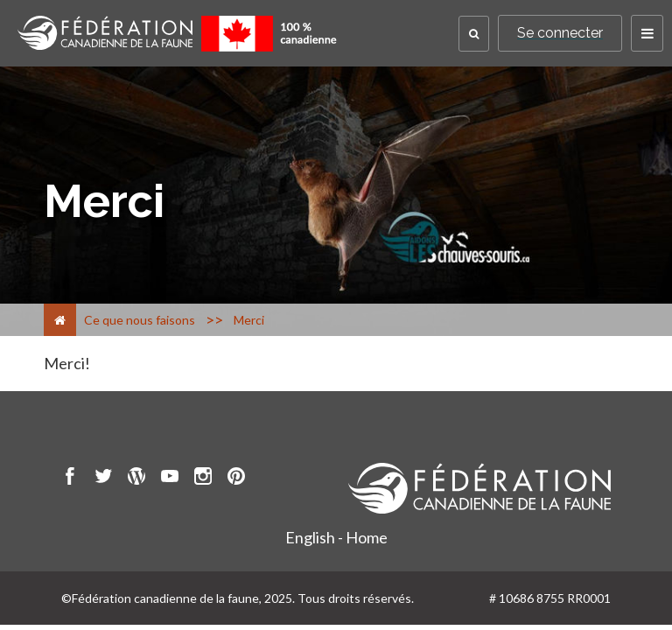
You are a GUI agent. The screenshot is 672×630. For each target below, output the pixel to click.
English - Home (336, 537)
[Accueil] (60, 320)
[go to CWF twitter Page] (103, 479)
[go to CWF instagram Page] (203, 479)
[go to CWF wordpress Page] (136, 479)
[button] (474, 34)
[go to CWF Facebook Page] (70, 479)
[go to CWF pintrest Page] (236, 479)
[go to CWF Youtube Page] (170, 479)
